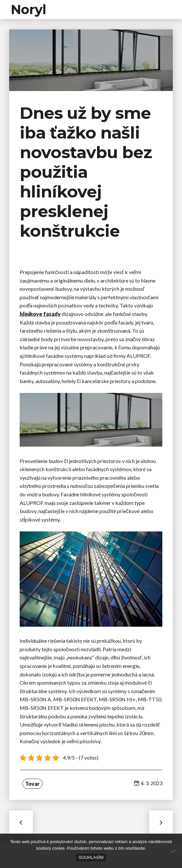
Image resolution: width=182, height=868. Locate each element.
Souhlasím (91, 857)
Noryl (28, 9)
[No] (174, 851)
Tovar (32, 784)
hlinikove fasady (40, 314)
